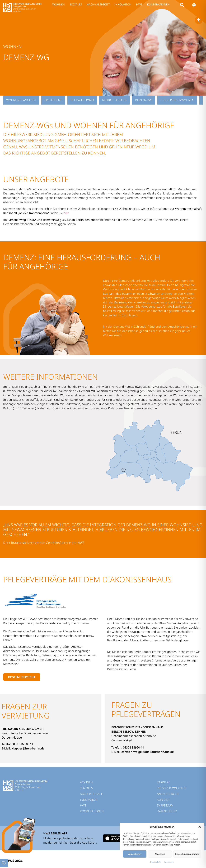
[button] (200, 827)
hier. (66, 213)
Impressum (169, 862)
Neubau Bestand (114, 100)
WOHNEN (59, 4)
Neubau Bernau (82, 100)
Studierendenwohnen (177, 100)
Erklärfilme (53, 100)
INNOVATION (123, 4)
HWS (139, 4)
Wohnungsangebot (21, 100)
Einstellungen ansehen (187, 854)
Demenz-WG (144, 100)
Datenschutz (156, 862)
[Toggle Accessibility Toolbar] (199, 20)
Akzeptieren (135, 854)
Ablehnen (160, 854)
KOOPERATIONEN (158, 4)
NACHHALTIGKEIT (98, 4)
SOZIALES (76, 4)
